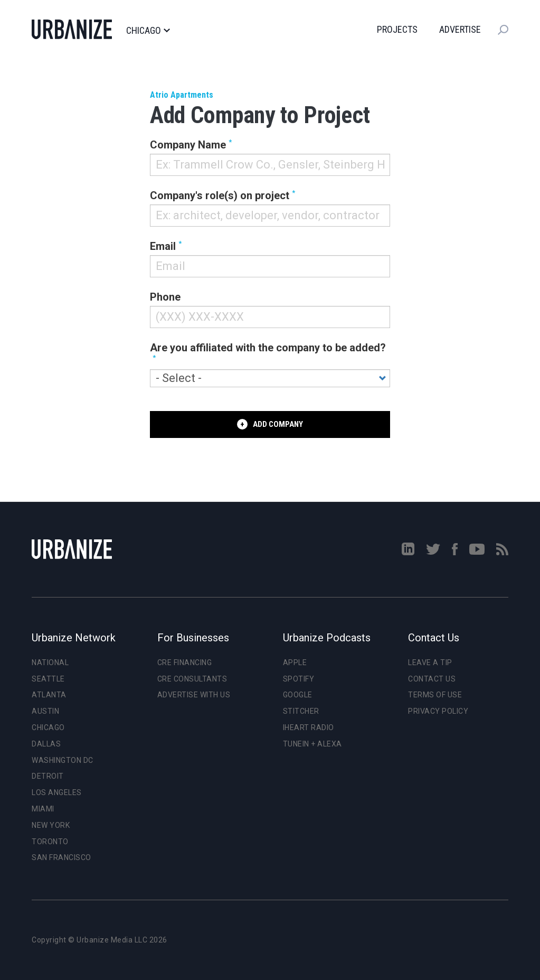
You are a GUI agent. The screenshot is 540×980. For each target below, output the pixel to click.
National (50, 662)
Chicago (148, 31)
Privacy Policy (438, 711)
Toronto (50, 842)
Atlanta (49, 695)
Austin (45, 711)
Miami (43, 809)
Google (298, 695)
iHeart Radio (309, 727)
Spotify (299, 679)
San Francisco (61, 857)
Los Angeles (57, 792)
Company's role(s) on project (220, 195)
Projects (397, 29)
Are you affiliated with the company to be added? (268, 348)
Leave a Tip (430, 662)
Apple (295, 662)
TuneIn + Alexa (312, 744)
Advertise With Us (194, 695)
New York (51, 825)
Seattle (48, 679)
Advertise (460, 29)
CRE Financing (185, 662)
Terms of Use (435, 695)
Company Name (188, 145)
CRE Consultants (192, 679)
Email (163, 246)
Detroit (48, 776)
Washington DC (63, 760)
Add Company (278, 424)
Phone (165, 297)
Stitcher (301, 711)
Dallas (46, 744)
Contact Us (432, 679)
